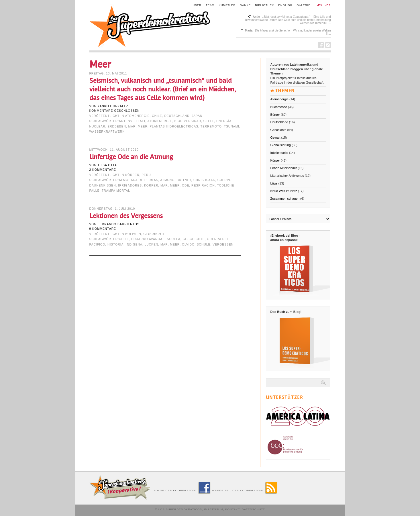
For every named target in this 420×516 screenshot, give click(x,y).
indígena (134, 245)
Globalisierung (281, 145)
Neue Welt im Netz (284, 191)
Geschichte (154, 234)
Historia (115, 245)
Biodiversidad (188, 121)
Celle (209, 121)
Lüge (274, 183)
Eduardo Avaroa (147, 239)
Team (210, 5)
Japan (197, 116)
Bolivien (133, 234)
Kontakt (232, 509)
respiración (203, 186)
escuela (173, 239)
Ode (186, 186)
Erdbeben (117, 126)
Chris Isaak (204, 180)
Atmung (168, 180)
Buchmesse (279, 107)
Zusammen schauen (285, 199)
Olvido (188, 245)
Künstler (227, 5)
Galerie (303, 5)
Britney (184, 180)
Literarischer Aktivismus (287, 176)
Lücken (152, 245)
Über (197, 5)
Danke (245, 5)
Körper (132, 175)
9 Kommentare (103, 229)
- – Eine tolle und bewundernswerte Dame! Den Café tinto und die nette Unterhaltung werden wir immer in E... (288, 20)
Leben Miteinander (284, 168)
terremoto (211, 126)
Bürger (275, 115)
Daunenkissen (103, 186)
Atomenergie (138, 116)
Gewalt (275, 138)
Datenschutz (253, 509)
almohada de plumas (139, 180)
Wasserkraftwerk (107, 132)
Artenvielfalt (132, 121)
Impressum (214, 509)
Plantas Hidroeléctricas (174, 126)
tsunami (232, 126)
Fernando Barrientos (119, 224)
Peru (146, 175)
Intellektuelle (279, 153)
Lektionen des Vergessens (126, 216)
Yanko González (113, 106)
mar (132, 126)
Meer (143, 126)
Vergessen (223, 245)
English (285, 5)
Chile (157, 116)
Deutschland (177, 116)
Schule (204, 245)
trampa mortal (116, 191)
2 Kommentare (103, 170)
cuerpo (225, 180)
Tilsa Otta (107, 165)
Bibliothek (264, 5)
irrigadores (130, 186)
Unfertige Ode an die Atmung (131, 157)
